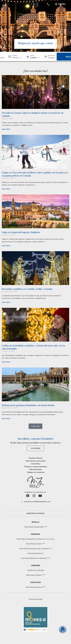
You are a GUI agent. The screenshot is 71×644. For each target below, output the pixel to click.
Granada (35, 534)
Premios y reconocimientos (36, 467)
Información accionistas (36, 461)
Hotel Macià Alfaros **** (36, 575)
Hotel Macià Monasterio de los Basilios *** (36, 549)
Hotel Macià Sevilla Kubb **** (36, 527)
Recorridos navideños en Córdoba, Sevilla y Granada (27, 289)
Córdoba (35, 566)
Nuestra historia (35, 458)
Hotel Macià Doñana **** (35, 587)
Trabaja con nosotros (36, 472)
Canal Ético (36, 464)
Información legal (35, 599)
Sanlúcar (36, 582)
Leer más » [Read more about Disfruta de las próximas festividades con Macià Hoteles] (6, 419)
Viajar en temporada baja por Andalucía (21, 232)
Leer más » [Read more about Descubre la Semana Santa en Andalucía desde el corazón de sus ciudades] (6, 129)
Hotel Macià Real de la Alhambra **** (36, 558)
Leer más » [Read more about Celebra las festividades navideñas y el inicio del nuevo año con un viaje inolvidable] (6, 362)
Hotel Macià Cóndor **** (35, 544)
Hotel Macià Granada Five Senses (35, 539)
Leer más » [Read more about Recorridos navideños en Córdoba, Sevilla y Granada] (6, 302)
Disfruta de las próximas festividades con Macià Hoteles (28, 405)
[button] (35, 426)
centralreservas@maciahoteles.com (37, 502)
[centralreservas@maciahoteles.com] (22, 502)
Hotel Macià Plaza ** (35, 553)
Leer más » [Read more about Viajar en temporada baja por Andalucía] (6, 246)
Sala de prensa (35, 469)
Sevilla (35, 522)
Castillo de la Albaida (36, 570)
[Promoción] (52, 58)
